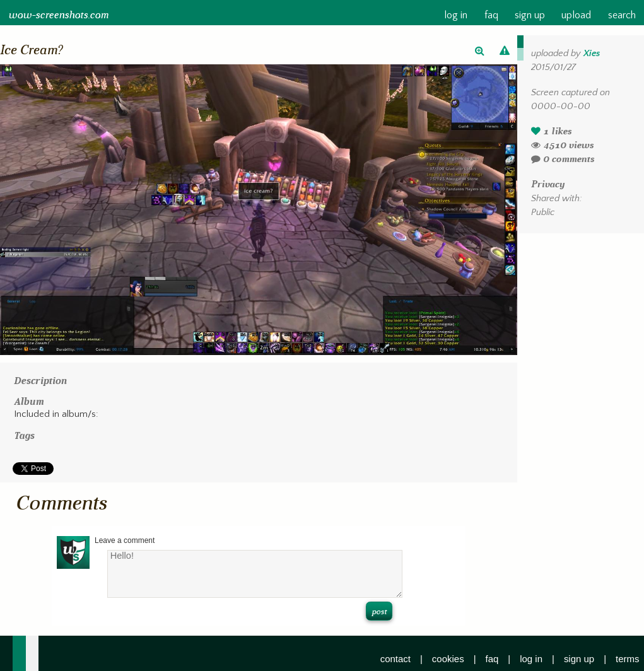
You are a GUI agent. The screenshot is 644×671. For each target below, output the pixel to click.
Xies (592, 54)
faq (491, 15)
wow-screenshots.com (58, 15)
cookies (448, 659)
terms (627, 659)
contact (395, 659)
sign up (530, 15)
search (622, 15)
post (379, 611)
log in (456, 15)
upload (576, 15)
